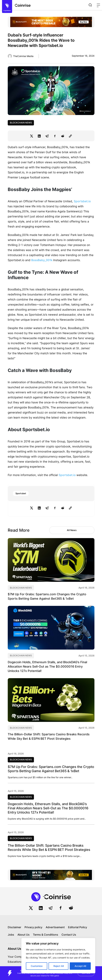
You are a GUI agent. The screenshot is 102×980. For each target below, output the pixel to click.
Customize (37, 966)
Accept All (80, 966)
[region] (58, 956)
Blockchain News (21, 123)
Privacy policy (33, 927)
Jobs (11, 935)
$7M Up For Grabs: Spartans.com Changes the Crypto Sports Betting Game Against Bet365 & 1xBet (51, 769)
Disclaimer (14, 927)
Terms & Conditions (46, 935)
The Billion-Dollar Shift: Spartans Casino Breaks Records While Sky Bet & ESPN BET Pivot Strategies (49, 848)
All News (72, 530)
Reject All (59, 966)
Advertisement (55, 927)
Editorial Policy (78, 927)
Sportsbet (21, 493)
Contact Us (69, 935)
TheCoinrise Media (23, 56)
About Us (24, 935)
